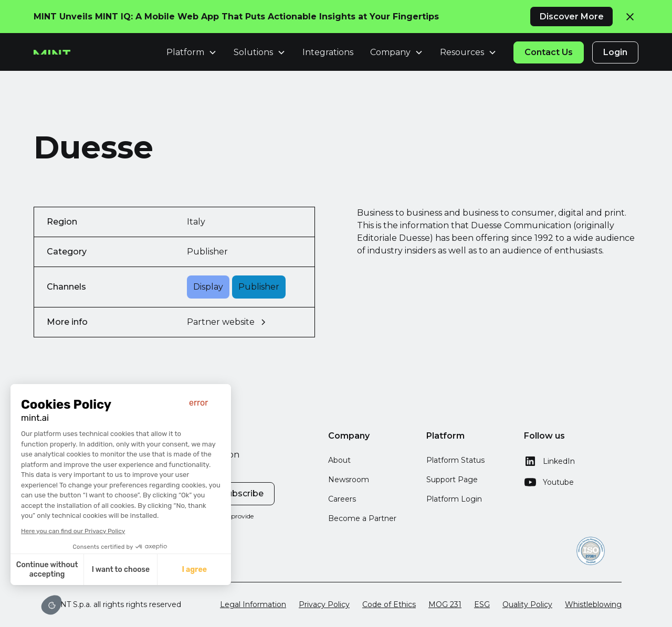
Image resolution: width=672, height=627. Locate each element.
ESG (482, 604)
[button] (51, 605)
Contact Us (549, 52)
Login (615, 52)
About (339, 460)
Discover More (572, 17)
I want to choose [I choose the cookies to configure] (119, 570)
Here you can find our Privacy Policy (72, 531)
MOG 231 (445, 604)
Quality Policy (527, 604)
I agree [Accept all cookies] (193, 570)
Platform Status (455, 460)
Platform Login (454, 499)
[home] (52, 52)
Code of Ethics (389, 604)
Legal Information (253, 604)
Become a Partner (362, 518)
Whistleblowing (593, 604)
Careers (342, 499)
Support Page (452, 480)
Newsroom (349, 480)
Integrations (328, 52)
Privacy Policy (324, 604)
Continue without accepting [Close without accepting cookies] (46, 570)
